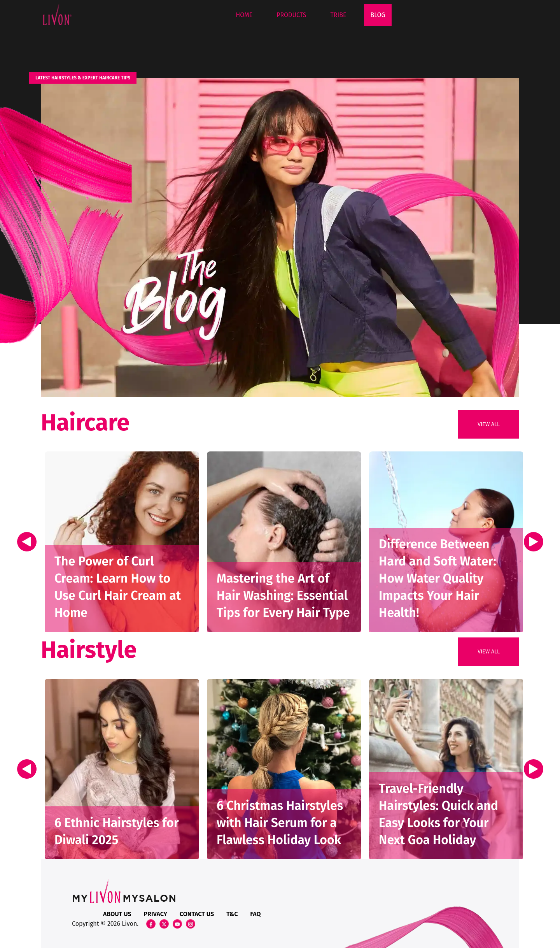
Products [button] (291, 15)
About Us (117, 914)
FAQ (255, 914)
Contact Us (197, 914)
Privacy (156, 914)
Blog (378, 15)
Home (244, 15)
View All (489, 424)
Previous (28, 542)
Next (533, 542)
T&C (232, 914)
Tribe (339, 15)
